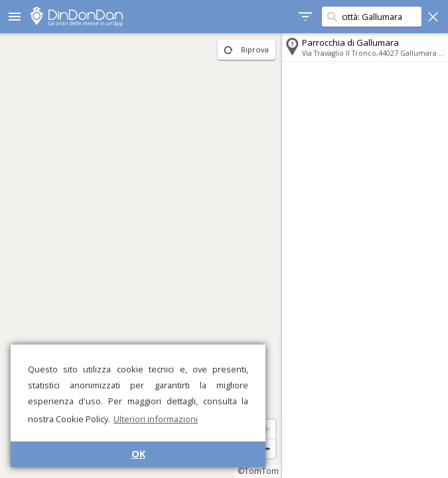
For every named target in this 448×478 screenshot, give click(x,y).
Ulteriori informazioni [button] (156, 419)
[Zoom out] (266, 448)
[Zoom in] (266, 429)
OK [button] (138, 454)
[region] (141, 256)
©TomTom (258, 471)
